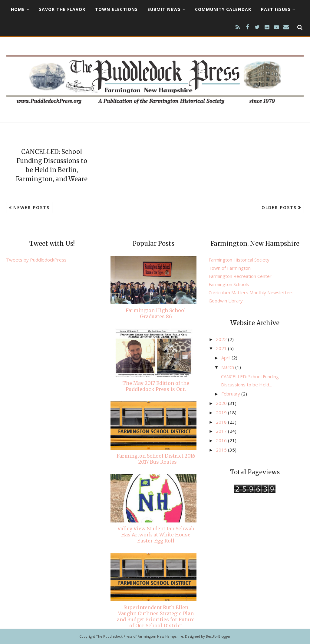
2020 (222, 403)
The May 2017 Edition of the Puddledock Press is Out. (156, 386)
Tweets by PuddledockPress (36, 260)
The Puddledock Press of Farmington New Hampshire (140, 636)
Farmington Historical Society (239, 260)
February (231, 394)
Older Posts (279, 207)
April (226, 358)
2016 (222, 440)
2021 (222, 348)
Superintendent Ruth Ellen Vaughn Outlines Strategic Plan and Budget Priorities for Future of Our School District (156, 616)
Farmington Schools (229, 284)
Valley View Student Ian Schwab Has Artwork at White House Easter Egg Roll (156, 535)
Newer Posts (31, 207)
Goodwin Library (226, 301)
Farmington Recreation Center (240, 276)
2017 (222, 431)
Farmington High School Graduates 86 (156, 313)
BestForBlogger (218, 636)
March (228, 367)
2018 (222, 422)
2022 (222, 339)
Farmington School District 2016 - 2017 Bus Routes (156, 459)
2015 (222, 450)
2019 (222, 412)
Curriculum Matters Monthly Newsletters (251, 292)
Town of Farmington (230, 268)
